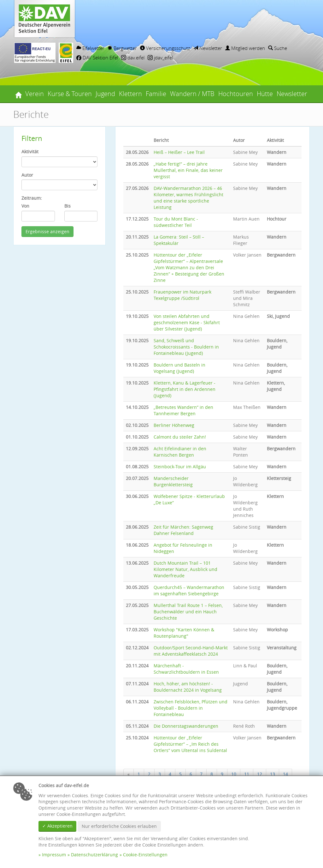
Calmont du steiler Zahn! (180, 437)
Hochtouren (236, 94)
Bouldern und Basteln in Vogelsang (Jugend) (179, 368)
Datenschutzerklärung (94, 855)
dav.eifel (133, 58)
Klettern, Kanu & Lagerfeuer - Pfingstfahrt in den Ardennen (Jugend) (185, 389)
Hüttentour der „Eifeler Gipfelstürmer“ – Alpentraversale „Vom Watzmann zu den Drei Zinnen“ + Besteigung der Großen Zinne (189, 267)
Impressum (54, 855)
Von (25, 206)
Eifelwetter (90, 48)
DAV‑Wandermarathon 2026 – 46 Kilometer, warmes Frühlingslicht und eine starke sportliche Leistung (188, 198)
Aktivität (30, 152)
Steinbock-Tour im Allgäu (180, 467)
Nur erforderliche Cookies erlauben (119, 826)
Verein (35, 94)
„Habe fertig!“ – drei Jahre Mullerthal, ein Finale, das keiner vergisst (188, 170)
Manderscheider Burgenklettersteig (173, 481)
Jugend (105, 94)
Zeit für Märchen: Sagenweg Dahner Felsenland (183, 530)
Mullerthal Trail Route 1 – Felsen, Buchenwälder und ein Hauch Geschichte (188, 612)
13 (273, 774)
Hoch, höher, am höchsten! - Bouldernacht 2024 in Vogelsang (188, 687)
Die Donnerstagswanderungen (186, 726)
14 (285, 774)
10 (234, 774)
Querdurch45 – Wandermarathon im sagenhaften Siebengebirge (189, 590)
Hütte (265, 94)
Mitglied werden (245, 48)
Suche (278, 48)
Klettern (130, 94)
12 (260, 774)
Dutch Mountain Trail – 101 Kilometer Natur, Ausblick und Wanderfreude (185, 569)
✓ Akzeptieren (57, 826)
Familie (156, 94)
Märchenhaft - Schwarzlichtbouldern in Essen (186, 669)
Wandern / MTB (192, 94)
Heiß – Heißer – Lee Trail (179, 152)
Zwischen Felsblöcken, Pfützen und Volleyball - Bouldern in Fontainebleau (191, 708)
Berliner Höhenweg (174, 425)
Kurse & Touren (70, 94)
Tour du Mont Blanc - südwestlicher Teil (176, 222)
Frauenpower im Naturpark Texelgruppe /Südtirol (182, 295)
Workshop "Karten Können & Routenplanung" (184, 633)
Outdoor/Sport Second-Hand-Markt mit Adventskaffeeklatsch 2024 (191, 651)
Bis (68, 206)
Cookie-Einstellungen (145, 855)
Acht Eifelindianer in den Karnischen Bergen (180, 452)
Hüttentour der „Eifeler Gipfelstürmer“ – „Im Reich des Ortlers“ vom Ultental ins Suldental (190, 744)
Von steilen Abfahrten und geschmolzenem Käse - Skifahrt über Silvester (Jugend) (187, 322)
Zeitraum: (32, 198)
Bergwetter (122, 48)
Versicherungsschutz (165, 48)
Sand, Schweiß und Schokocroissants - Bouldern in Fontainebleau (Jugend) (186, 347)
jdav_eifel (160, 58)
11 (247, 774)
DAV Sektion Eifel (97, 58)
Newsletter (208, 48)
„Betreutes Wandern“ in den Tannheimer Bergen (183, 410)
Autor (27, 175)
